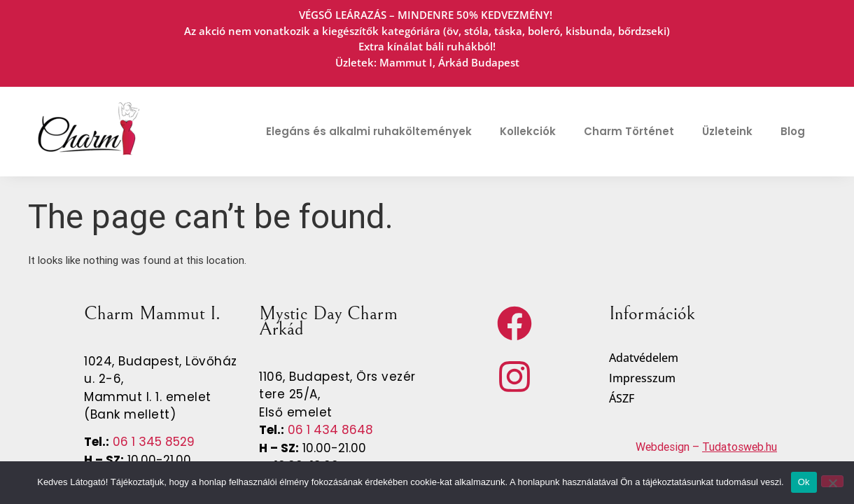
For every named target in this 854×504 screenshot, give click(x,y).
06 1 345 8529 (152, 442)
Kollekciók (528, 131)
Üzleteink (727, 131)
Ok (804, 482)
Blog (793, 131)
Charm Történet (629, 131)
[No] (832, 481)
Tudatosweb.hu (740, 447)
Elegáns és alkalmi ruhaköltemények (369, 131)
